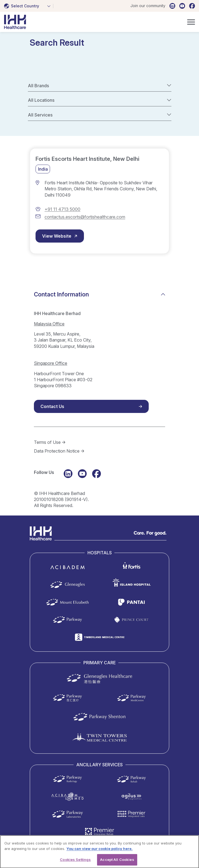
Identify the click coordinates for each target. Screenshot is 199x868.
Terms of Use (47, 442)
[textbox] (23, 6)
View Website (57, 236)
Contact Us (52, 406)
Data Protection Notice (57, 451)
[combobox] (29, 6)
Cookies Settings (75, 862)
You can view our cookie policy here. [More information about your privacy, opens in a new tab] (99, 851)
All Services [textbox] (40, 115)
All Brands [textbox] (38, 86)
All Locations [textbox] (41, 100)
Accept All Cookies (117, 862)
